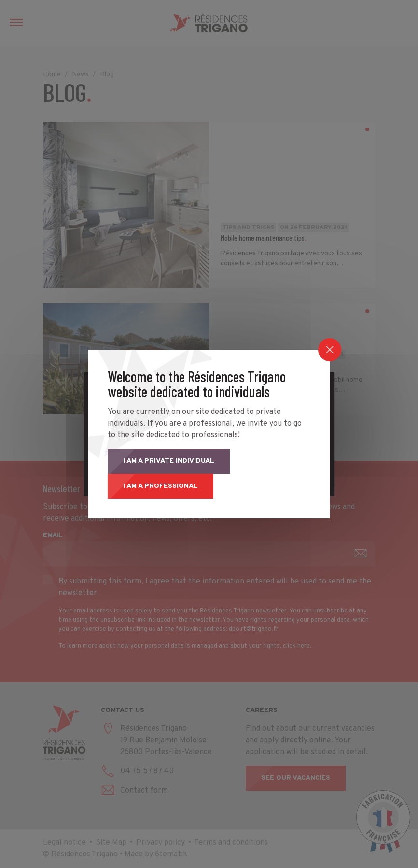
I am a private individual (169, 461)
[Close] (330, 350)
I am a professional (160, 486)
